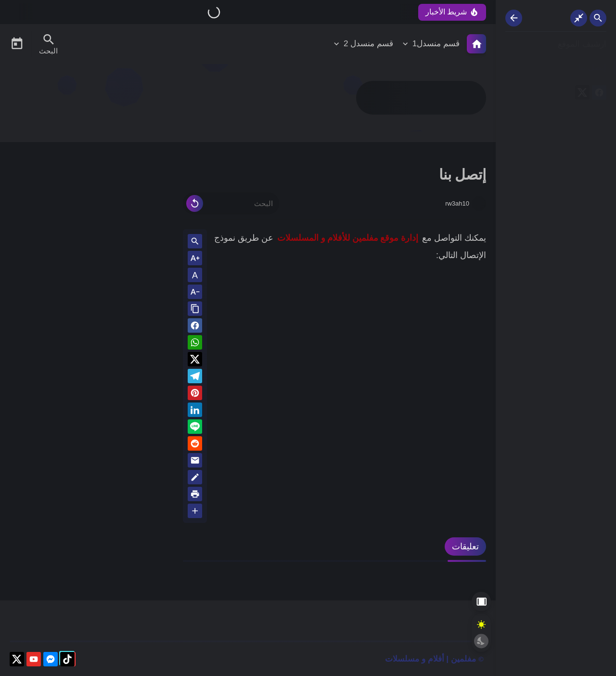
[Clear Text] (195, 203)
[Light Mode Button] (481, 624)
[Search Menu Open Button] (48, 44)
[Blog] (195, 479)
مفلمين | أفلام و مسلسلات (430, 659)
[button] (195, 327)
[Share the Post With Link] (195, 309)
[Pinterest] (195, 395)
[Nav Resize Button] (514, 18)
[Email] (195, 462)
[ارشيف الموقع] (556, 45)
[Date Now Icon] (17, 44)
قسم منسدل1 (436, 44)
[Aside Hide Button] (481, 601)
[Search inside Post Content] (195, 242)
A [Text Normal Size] (195, 275)
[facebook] (599, 94)
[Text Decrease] (195, 292)
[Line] (195, 428)
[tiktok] (67, 661)
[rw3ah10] (479, 204)
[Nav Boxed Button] (579, 18)
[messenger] (51, 661)
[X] (582, 94)
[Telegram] (195, 378)
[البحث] (231, 203)
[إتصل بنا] (556, 68)
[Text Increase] (195, 259)
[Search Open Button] (598, 18)
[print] (195, 496)
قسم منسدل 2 (368, 44)
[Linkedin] (195, 411)
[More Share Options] (195, 512)
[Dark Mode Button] (481, 641)
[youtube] (34, 661)
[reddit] (195, 445)
